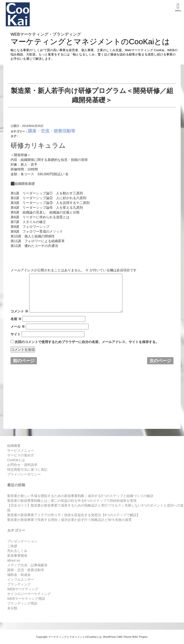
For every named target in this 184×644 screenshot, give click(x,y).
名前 (16, 319)
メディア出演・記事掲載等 (27, 565)
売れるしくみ (17, 551)
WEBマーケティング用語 (26, 599)
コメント (19, 311)
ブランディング (19, 584)
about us (14, 560)
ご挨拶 (12, 546)
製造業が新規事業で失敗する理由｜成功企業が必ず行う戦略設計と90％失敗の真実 (69, 520)
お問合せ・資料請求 (22, 465)
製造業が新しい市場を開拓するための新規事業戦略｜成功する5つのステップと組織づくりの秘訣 (80, 496)
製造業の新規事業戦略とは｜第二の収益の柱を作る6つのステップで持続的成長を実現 (72, 501)
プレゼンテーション (22, 541)
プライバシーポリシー (24, 474)
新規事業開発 (17, 556)
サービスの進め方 (21, 455)
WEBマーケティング (23, 589)
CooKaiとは (16, 460)
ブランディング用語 (22, 603)
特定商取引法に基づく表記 (27, 469)
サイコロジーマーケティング (29, 594)
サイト (16, 334)
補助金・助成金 (19, 575)
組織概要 (14, 446)
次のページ (160, 361)
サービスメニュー (21, 450)
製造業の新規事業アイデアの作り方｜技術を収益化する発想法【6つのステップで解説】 (74, 515)
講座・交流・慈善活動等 (52, 131)
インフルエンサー (21, 579)
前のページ (24, 361)
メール (18, 327)
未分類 (12, 608)
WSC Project (140, 637)
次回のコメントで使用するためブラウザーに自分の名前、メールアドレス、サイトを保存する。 (87, 342)
